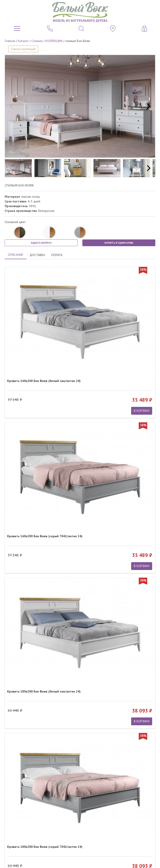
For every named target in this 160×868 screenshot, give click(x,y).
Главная (10, 41)
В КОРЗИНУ (142, 411)
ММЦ (33, 206)
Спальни (37, 41)
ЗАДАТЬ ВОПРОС (41, 243)
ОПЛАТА (57, 255)
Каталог (23, 41)
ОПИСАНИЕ (16, 255)
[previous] (12, 106)
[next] (148, 106)
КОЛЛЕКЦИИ (54, 41)
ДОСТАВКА (37, 255)
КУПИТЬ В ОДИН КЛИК (119, 243)
